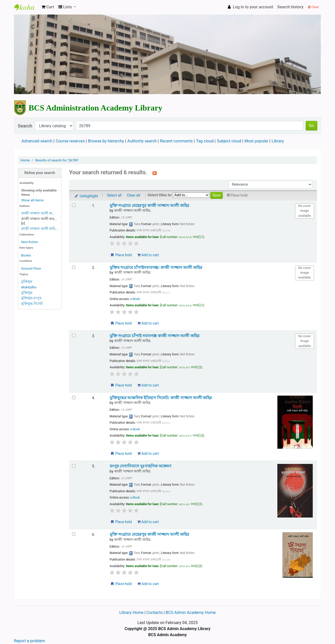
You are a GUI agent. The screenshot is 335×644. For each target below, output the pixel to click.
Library (278, 141)
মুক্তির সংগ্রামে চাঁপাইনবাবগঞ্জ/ (156, 268)
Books (26, 255)
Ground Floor (31, 268)
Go (311, 126)
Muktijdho (29, 287)
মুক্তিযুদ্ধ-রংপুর (31, 298)
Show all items (32, 200)
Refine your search (40, 173)
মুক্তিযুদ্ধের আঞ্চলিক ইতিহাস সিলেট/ (161, 398)
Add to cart (148, 255)
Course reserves (70, 141)
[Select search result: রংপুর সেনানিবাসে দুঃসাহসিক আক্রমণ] (74, 466)
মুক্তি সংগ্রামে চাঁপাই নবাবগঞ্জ (155, 336)
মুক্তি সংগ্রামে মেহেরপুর (149, 206)
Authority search (142, 141)
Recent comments (176, 141)
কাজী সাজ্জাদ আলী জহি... (40, 229)
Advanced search (37, 141)
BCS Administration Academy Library (27, 7)
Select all (114, 195)
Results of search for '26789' (57, 160)
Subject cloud (229, 141)
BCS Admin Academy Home (191, 613)
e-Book (135, 299)
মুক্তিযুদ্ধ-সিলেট (32, 304)
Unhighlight (86, 196)
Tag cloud (205, 141)
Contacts (154, 613)
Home (25, 160)
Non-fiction (30, 242)
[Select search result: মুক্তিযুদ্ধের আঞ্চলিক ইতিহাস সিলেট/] (74, 398)
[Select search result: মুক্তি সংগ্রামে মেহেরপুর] (74, 205)
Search (25, 126)
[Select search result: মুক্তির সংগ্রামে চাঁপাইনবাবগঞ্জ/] (74, 267)
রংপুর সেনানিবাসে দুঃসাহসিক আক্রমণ (141, 466)
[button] (48, 7)
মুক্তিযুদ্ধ (27, 282)
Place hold (121, 255)
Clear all (133, 195)
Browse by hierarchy (106, 141)
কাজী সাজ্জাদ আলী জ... (38, 213)
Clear (313, 7)
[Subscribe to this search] (155, 173)
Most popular (256, 141)
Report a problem (29, 641)
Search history (291, 7)
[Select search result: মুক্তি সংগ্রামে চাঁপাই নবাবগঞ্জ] (74, 336)
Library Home (132, 613)
